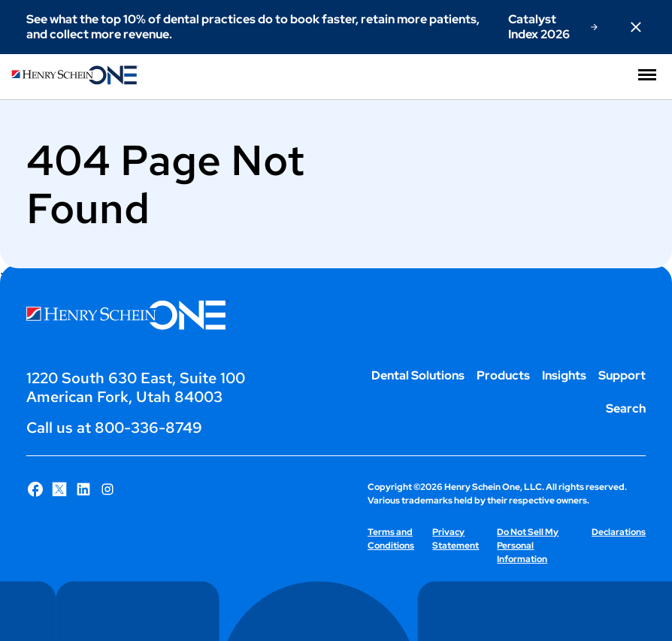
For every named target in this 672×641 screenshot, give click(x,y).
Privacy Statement (456, 539)
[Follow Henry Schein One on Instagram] (107, 489)
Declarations (619, 532)
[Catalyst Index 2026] (553, 27)
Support (622, 375)
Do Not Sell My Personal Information (528, 546)
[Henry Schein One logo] (75, 81)
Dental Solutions (418, 375)
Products (503, 375)
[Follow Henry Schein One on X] (59, 489)
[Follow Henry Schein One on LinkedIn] (83, 489)
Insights (564, 375)
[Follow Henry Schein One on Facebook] (35, 489)
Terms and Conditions (391, 539)
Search (626, 408)
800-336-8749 (148, 428)
